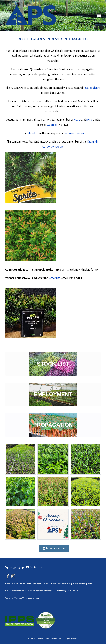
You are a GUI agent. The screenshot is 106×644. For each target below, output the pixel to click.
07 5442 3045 (17, 567)
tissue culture (92, 88)
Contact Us (36, 567)
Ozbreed (52, 125)
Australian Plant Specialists (47, 639)
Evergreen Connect (74, 133)
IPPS (89, 120)
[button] (99, 16)
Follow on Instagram (54, 548)
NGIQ (77, 120)
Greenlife (54, 278)
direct (32, 133)
